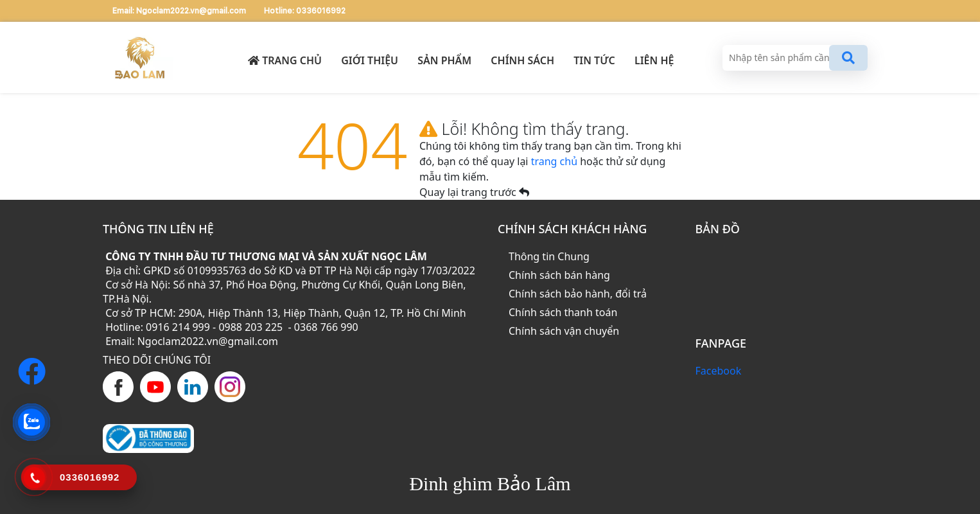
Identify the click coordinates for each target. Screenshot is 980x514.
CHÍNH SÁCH (522, 60)
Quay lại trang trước (474, 192)
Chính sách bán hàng (559, 275)
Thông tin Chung (549, 256)
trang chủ (556, 161)
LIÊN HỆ (654, 60)
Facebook (719, 371)
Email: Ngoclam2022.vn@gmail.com (180, 11)
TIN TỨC (594, 60)
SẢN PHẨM (444, 60)
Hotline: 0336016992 (305, 11)
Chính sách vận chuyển (564, 331)
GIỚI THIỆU (370, 60)
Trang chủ (285, 60)
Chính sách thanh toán (563, 312)
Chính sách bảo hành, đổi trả (578, 294)
